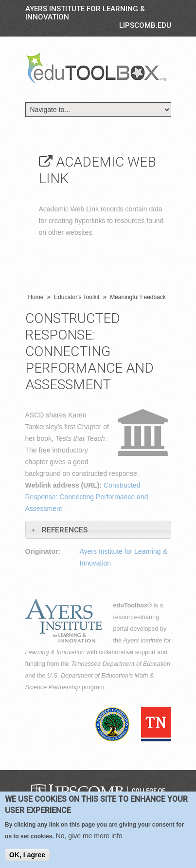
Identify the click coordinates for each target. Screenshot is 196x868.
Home (36, 297)
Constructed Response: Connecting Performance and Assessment (87, 497)
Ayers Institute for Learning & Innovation (85, 13)
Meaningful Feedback (138, 297)
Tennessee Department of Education (121, 664)
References (65, 530)
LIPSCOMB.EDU (145, 25)
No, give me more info (89, 836)
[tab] (98, 530)
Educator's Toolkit (77, 297)
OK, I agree (27, 855)
